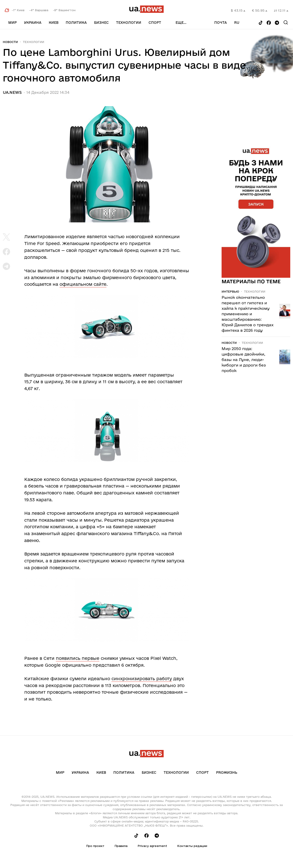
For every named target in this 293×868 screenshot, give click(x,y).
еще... (181, 23)
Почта (221, 23)
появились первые (78, 658)
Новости (10, 42)
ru (237, 23)
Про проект (95, 846)
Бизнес (101, 23)
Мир (12, 23)
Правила (121, 846)
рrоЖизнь (227, 772)
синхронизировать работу (142, 679)
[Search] (286, 22)
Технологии (129, 23)
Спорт (155, 23)
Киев (54, 23)
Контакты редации (192, 846)
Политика (76, 23)
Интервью (230, 291)
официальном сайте (83, 284)
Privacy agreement (152, 846)
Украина (33, 23)
